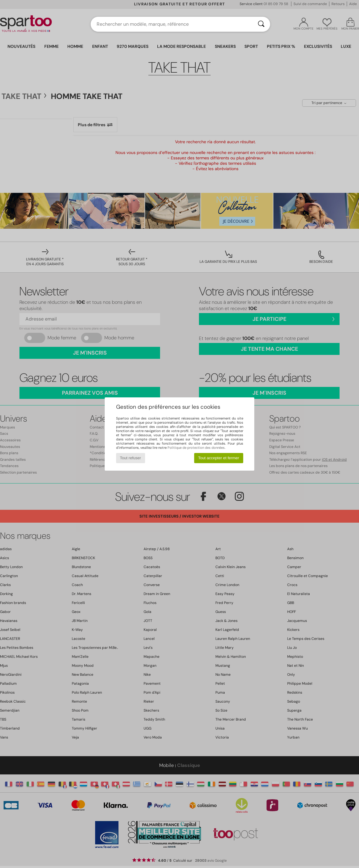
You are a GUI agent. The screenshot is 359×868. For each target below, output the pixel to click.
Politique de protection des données (196, 448)
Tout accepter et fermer (219, 458)
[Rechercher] (261, 24)
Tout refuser (130, 458)
